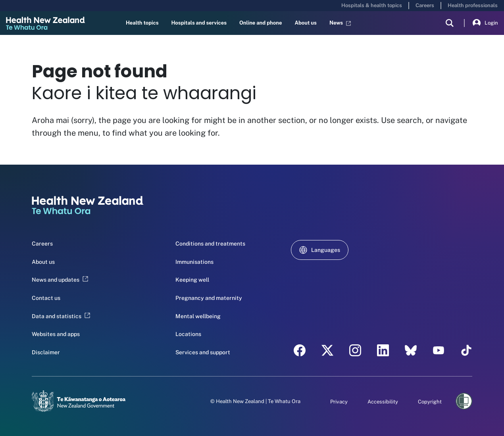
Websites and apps (56, 334)
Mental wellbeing (198, 316)
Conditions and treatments (210, 244)
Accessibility (383, 402)
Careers (425, 5)
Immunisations (194, 262)
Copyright (430, 402)
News (340, 23)
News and (60, 280)
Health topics (142, 23)
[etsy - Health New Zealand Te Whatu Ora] (411, 350)
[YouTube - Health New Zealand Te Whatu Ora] (439, 350)
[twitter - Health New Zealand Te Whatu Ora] (327, 350)
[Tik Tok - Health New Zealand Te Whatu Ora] (466, 350)
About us (305, 23)
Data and (61, 316)
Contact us (46, 298)
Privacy (339, 402)
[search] (450, 23)
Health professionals (473, 5)
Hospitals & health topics (372, 5)
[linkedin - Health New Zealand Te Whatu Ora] (383, 350)
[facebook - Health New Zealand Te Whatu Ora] (300, 350)
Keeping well (192, 280)
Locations (188, 334)
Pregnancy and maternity (209, 298)
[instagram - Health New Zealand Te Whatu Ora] (355, 350)
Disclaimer (46, 352)
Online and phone (261, 23)
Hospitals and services (199, 23)
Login (485, 23)
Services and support (203, 352)
